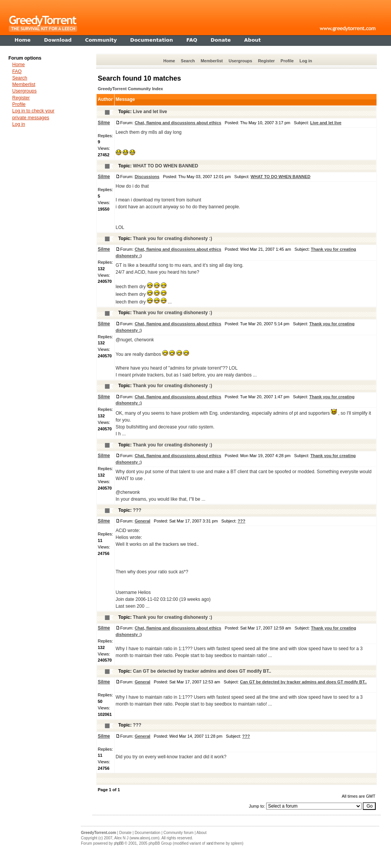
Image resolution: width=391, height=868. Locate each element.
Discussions (147, 177)
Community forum (179, 833)
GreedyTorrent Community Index (130, 89)
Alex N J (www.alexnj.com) (137, 838)
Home (169, 61)
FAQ (17, 71)
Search (188, 61)
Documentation (148, 833)
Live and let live (150, 112)
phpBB (119, 843)
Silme (104, 123)
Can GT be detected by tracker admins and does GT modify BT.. (202, 671)
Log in (306, 61)
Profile (287, 61)
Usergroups (241, 61)
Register (267, 61)
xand (210, 843)
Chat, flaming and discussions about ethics (178, 123)
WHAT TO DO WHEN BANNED (166, 166)
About (202, 833)
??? (137, 510)
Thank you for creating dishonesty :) (172, 238)
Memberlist (212, 61)
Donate (125, 833)
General (143, 521)
